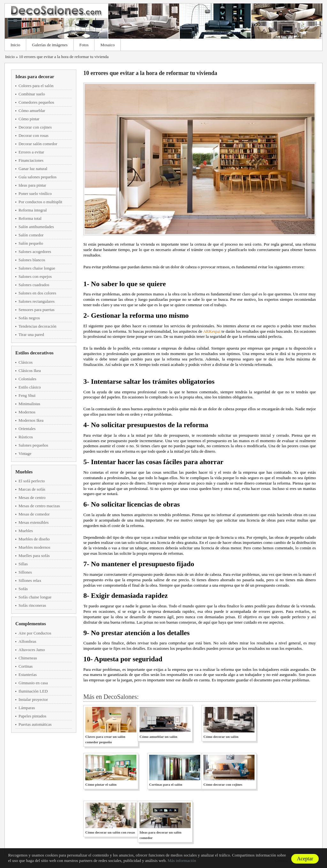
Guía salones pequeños (38, 177)
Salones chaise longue (37, 268)
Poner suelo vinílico (35, 193)
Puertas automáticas (35, 724)
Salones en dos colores (37, 293)
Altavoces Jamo (32, 650)
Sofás (23, 589)
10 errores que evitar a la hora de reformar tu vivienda (64, 57)
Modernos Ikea (31, 420)
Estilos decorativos (34, 353)
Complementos (31, 624)
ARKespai (212, 331)
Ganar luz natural (33, 169)
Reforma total (30, 218)
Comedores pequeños (36, 102)
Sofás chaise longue (35, 597)
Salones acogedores (35, 252)
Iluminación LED (33, 691)
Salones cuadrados (34, 285)
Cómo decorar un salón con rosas (110, 832)
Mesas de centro (32, 497)
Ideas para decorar (35, 77)
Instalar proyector (33, 699)
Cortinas (26, 666)
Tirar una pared (31, 334)
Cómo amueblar (32, 111)
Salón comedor (31, 235)
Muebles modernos (34, 547)
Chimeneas (28, 658)
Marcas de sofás (32, 489)
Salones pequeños (33, 445)
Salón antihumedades (36, 227)
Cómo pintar (29, 119)
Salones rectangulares (37, 301)
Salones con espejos (35, 276)
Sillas (23, 564)
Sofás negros (29, 318)
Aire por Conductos (35, 633)
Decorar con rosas (34, 135)
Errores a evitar (31, 152)
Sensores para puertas (37, 310)
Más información (182, 861)
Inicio (15, 45)
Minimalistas (29, 404)
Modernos (27, 412)
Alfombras (27, 641)
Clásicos (26, 362)
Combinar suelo (32, 94)
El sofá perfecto (32, 481)
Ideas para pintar (32, 185)
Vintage (25, 453)
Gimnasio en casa (33, 683)
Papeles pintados (32, 716)
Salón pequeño (31, 243)
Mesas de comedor (34, 514)
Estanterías (28, 675)
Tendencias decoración (38, 326)
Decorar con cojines (35, 127)
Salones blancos (32, 260)
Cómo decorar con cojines (223, 784)
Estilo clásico (30, 387)
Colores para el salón (36, 86)
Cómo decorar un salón (221, 737)
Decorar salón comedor (38, 144)
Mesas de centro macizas (39, 506)
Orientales (27, 429)
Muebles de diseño (34, 539)
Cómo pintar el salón (101, 784)
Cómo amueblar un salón (158, 737)
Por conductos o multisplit (40, 202)
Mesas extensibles (34, 522)
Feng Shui (27, 395)
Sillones (25, 572)
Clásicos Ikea (30, 371)
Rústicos (26, 437)
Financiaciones (31, 160)
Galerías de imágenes (50, 45)
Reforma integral (33, 210)
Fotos (84, 45)
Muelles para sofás (34, 556)
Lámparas (27, 708)
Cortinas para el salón (166, 784)
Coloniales (27, 379)
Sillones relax (30, 580)
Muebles (24, 472)
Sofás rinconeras (32, 605)
